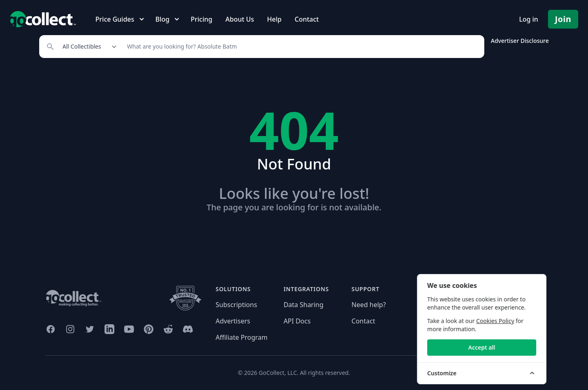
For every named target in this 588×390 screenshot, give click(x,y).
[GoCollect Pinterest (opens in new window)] (149, 329)
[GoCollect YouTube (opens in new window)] (129, 329)
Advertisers (233, 321)
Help (274, 19)
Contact (306, 19)
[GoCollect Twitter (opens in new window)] (90, 329)
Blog (426, 321)
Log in (529, 19)
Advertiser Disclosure (520, 41)
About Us (240, 19)
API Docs (297, 321)
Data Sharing (303, 305)
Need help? (369, 305)
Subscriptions (236, 305)
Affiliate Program (242, 337)
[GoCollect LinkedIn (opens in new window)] (109, 329)
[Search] (301, 47)
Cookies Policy (528, 321)
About (429, 305)
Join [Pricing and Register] (563, 19)
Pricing (202, 19)
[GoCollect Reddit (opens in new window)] (168, 329)
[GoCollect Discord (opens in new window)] (188, 329)
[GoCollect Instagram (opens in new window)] (70, 329)
